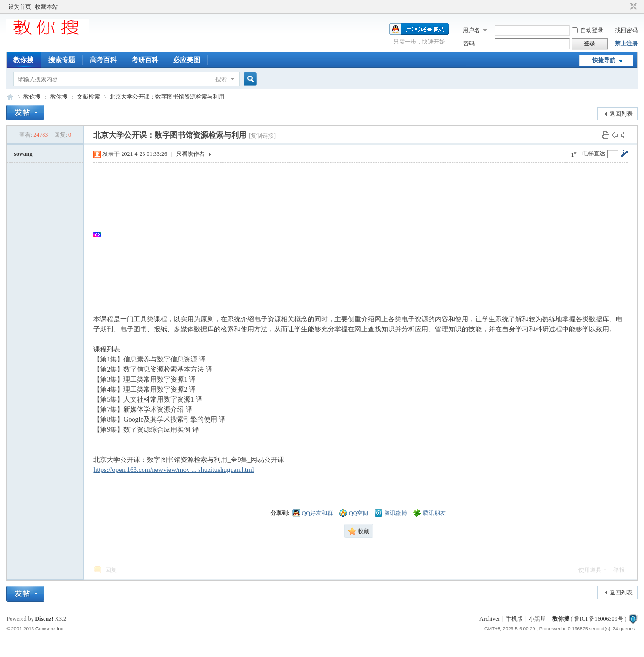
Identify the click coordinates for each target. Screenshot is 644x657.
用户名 (471, 30)
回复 (111, 570)
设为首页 (20, 7)
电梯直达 (594, 153)
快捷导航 (604, 60)
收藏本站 (46, 7)
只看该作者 (190, 154)
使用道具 (590, 570)
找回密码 (626, 30)
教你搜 (23, 60)
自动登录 (588, 30)
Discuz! (44, 619)
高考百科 (103, 60)
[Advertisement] (365, 234)
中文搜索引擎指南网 (10, 97)
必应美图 (187, 60)
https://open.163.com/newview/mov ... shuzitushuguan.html (173, 470)
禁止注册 (626, 44)
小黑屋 (537, 619)
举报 (619, 570)
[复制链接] (262, 136)
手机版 (514, 619)
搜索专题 (62, 60)
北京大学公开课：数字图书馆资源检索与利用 (167, 97)
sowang (23, 154)
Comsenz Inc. (50, 629)
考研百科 (145, 60)
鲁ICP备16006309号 (599, 619)
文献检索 (89, 97)
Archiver (490, 619)
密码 (469, 44)
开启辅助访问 (624, 7)
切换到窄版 (632, 7)
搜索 (221, 79)
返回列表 (621, 114)
